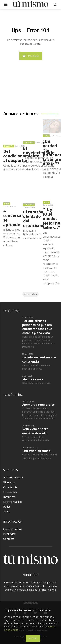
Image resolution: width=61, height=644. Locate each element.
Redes (7, 204)
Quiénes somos (13, 529)
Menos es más (33, 379)
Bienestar (9, 146)
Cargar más (31, 294)
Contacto (9, 539)
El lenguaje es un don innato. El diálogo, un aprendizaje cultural (12, 237)
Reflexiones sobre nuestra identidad (35, 431)
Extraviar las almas (36, 451)
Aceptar (33, 638)
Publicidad (9, 534)
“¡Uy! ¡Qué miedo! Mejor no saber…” (51, 218)
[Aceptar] (57, 622)
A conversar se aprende (13, 218)
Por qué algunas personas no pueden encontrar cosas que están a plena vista (37, 327)
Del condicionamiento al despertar (21, 156)
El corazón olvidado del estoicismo (34, 219)
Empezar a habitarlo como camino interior (32, 234)
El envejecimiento (39, 150)
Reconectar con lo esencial (36, 383)
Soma (46, 136)
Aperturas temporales (38, 405)
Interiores (29, 143)
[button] (55, 5)
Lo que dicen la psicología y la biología (52, 173)
